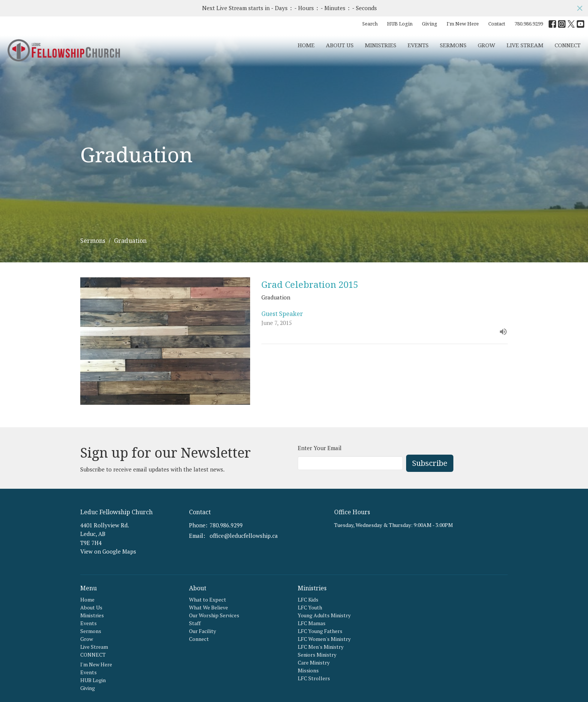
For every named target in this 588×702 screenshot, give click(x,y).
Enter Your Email (320, 448)
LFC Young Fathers (320, 631)
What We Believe (208, 607)
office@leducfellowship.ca (244, 536)
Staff (195, 623)
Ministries (381, 45)
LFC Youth (310, 607)
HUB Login (400, 24)
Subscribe (430, 463)
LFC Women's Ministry (324, 639)
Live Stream (525, 45)
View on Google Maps (108, 551)
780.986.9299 (529, 24)
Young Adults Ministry (324, 615)
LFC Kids (308, 599)
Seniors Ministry (317, 655)
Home (306, 45)
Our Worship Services (214, 615)
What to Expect (208, 599)
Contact (497, 24)
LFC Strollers (314, 678)
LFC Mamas (312, 623)
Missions (308, 670)
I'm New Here (463, 24)
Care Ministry (314, 662)
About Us (340, 45)
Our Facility (202, 631)
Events (418, 45)
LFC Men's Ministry (321, 647)
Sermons (453, 45)
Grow (487, 45)
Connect (199, 639)
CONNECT (568, 45)
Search (370, 24)
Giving (430, 24)
